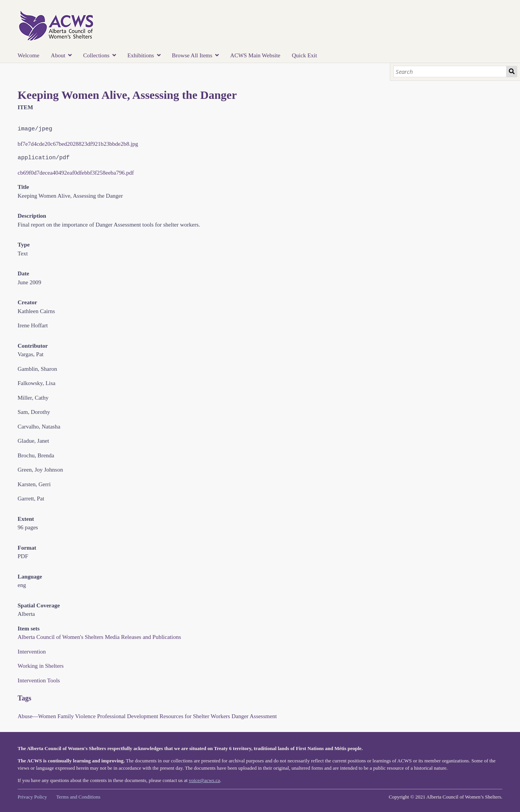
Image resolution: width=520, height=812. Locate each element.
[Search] (450, 72)
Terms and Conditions (78, 797)
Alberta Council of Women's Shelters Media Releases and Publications (99, 637)
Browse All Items (192, 55)
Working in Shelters (41, 666)
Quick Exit (304, 55)
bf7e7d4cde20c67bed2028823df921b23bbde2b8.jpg (78, 144)
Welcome (28, 55)
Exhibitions (141, 55)
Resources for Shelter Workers (195, 716)
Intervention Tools (39, 680)
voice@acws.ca (205, 780)
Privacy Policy (32, 797)
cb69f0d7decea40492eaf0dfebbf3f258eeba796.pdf (76, 173)
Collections (96, 55)
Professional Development (128, 716)
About (58, 55)
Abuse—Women (37, 716)
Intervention (32, 652)
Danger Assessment (254, 716)
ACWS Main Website (255, 55)
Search (512, 72)
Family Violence (76, 716)
